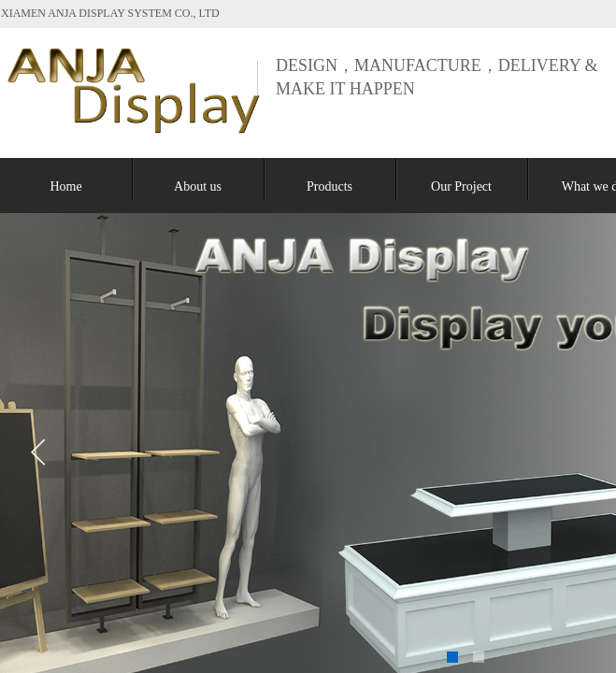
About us (198, 186)
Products (329, 186)
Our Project (461, 186)
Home (65, 186)
